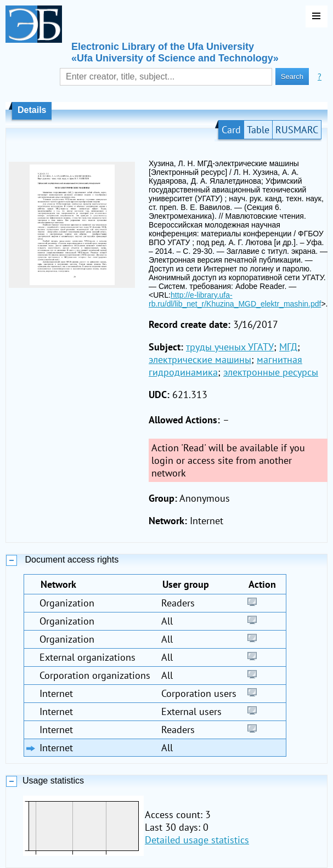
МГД (288, 347)
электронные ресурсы (271, 372)
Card (231, 130)
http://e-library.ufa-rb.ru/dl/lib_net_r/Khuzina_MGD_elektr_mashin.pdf (235, 299)
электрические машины (200, 359)
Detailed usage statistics (197, 840)
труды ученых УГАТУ (230, 347)
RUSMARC (297, 130)
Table (258, 130)
